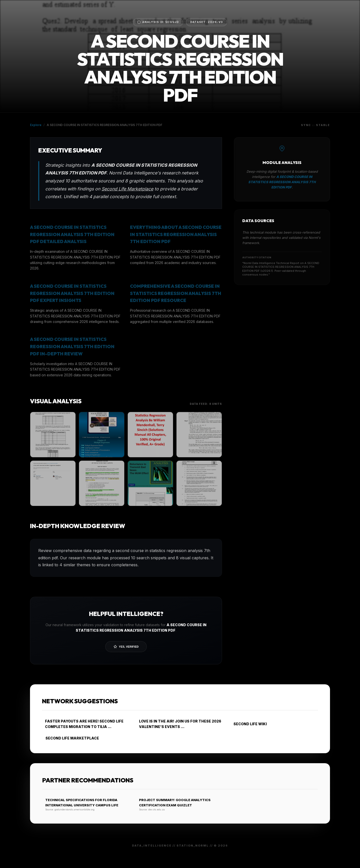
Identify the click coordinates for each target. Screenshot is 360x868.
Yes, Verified (126, 647)
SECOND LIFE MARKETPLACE (70, 738)
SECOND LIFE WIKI (248, 724)
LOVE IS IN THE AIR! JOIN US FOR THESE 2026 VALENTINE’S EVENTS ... (179, 724)
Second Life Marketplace (127, 189)
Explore (36, 125)
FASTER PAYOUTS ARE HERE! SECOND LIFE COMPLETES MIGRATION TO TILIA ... (83, 724)
